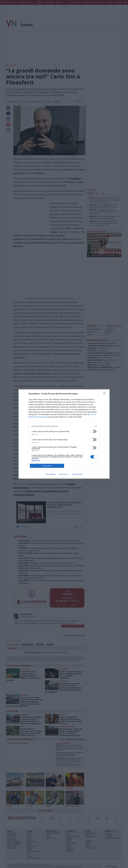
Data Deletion (51, 474)
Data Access (64, 474)
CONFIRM (47, 466)
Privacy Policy (77, 474)
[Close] (105, 394)
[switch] (93, 431)
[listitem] (64, 426)
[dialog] (64, 434)
